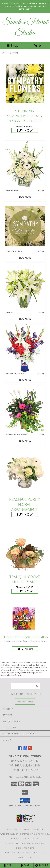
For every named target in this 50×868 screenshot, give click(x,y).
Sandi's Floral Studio (25, 28)
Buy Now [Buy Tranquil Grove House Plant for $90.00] (25, 591)
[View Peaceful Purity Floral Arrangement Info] (25, 472)
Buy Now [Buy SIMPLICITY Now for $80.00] (25, 319)
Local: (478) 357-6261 (25, 770)
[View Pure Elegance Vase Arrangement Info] (25, 165)
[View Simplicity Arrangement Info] (25, 287)
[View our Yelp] (30, 749)
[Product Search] (26, 686)
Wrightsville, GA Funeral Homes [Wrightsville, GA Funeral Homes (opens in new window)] (24, 829)
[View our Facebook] (20, 749)
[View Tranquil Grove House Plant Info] (25, 549)
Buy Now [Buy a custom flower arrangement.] (25, 649)
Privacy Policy (13, 853)
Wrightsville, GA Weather (19, 843)
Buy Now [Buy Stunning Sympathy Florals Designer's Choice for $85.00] (25, 130)
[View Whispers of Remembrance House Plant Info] (25, 409)
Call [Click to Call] (8, 865)
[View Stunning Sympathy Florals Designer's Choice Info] (25, 83)
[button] (25, 801)
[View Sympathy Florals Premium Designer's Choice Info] (25, 226)
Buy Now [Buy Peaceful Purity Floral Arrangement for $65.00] (25, 514)
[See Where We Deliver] (25, 701)
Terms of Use (25, 857)
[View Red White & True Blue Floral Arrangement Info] (25, 348)
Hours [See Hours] (42, 865)
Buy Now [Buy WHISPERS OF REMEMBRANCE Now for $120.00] (25, 441)
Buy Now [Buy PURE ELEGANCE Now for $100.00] (25, 197)
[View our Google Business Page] (25, 749)
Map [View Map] (25, 865)
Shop (13, 45)
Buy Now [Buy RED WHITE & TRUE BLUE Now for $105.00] (25, 380)
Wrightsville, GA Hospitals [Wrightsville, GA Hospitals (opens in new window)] (15, 834)
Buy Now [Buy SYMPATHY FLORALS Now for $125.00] (25, 258)
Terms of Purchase (33, 853)
